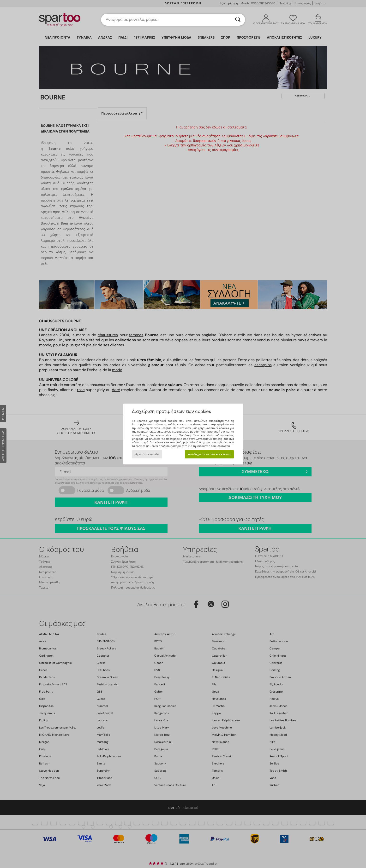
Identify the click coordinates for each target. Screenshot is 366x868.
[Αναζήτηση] (238, 20)
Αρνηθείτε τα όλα (147, 454)
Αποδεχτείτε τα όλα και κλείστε (209, 454)
